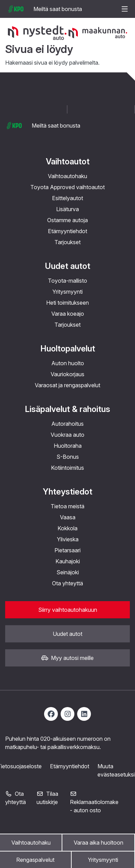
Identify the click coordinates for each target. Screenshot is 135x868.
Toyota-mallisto (67, 281)
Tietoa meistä (67, 506)
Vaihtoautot (68, 161)
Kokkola (67, 528)
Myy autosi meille (67, 658)
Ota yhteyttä (67, 583)
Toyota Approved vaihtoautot (67, 187)
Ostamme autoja (67, 220)
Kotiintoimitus (67, 468)
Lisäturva (67, 209)
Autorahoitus (67, 424)
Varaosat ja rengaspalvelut (67, 385)
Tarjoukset (67, 242)
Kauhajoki (68, 561)
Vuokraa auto (67, 435)
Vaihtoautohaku (31, 843)
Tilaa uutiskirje (47, 798)
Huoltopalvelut (68, 349)
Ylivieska (68, 539)
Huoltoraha (68, 446)
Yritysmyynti (103, 860)
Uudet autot (67, 266)
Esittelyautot (67, 198)
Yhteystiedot (67, 492)
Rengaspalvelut (35, 860)
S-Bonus (68, 457)
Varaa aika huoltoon (98, 843)
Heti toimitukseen (67, 303)
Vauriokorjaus (67, 374)
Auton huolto (68, 363)
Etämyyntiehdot (67, 231)
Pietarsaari (67, 550)
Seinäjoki (68, 572)
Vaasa (68, 517)
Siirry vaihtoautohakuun (68, 610)
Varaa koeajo (68, 314)
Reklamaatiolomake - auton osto (94, 802)
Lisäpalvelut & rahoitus (67, 409)
